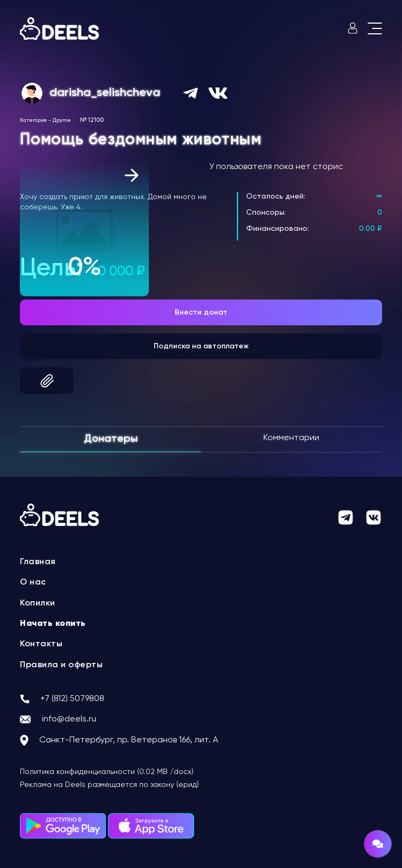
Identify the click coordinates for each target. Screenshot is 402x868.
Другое (62, 120)
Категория (33, 120)
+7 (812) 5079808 (72, 699)
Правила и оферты (61, 665)
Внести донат (201, 312)
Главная (38, 562)
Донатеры (111, 439)
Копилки (38, 603)
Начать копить (53, 624)
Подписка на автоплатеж (201, 346)
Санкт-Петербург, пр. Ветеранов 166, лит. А (129, 740)
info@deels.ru (69, 719)
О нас (33, 582)
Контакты (41, 644)
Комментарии (291, 438)
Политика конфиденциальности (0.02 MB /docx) (107, 772)
